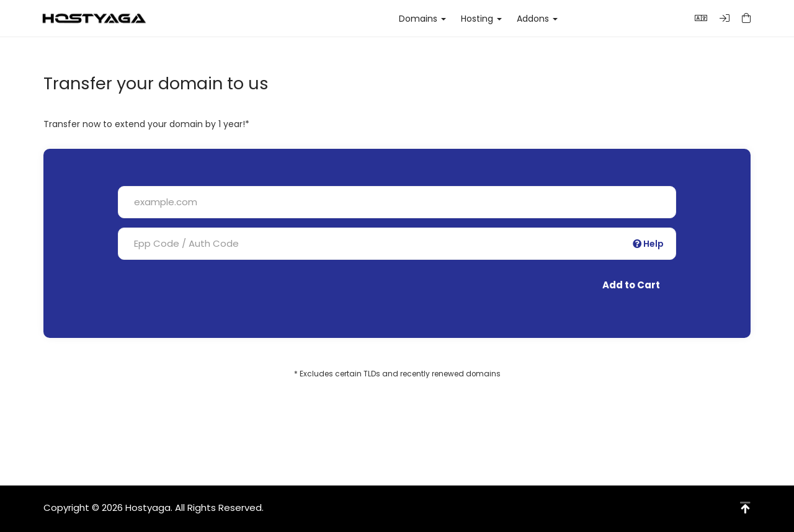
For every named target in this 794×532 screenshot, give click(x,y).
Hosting (481, 19)
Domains (422, 19)
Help (648, 244)
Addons (537, 19)
